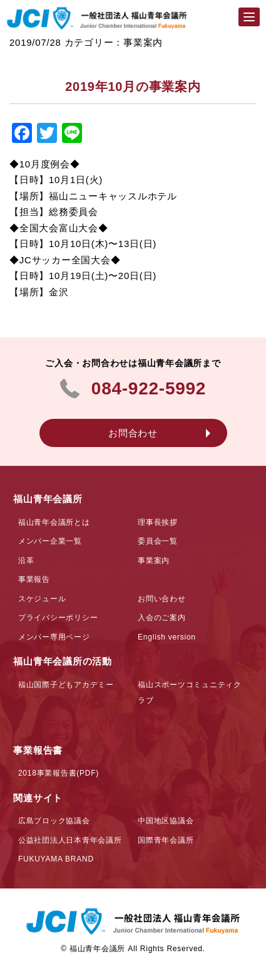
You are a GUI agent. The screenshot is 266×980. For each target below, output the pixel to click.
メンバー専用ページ (54, 637)
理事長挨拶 (158, 522)
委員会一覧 (158, 541)
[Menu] (249, 17)
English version (167, 637)
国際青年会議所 (166, 840)
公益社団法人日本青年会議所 (70, 840)
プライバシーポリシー (58, 618)
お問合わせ (133, 433)
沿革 (26, 561)
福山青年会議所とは (54, 522)
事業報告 (34, 579)
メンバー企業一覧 (50, 541)
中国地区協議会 (166, 821)
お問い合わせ (162, 599)
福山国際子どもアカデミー (66, 685)
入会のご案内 (162, 618)
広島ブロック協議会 (54, 821)
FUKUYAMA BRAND (56, 859)
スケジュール (42, 599)
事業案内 (154, 561)
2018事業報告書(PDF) (59, 773)
